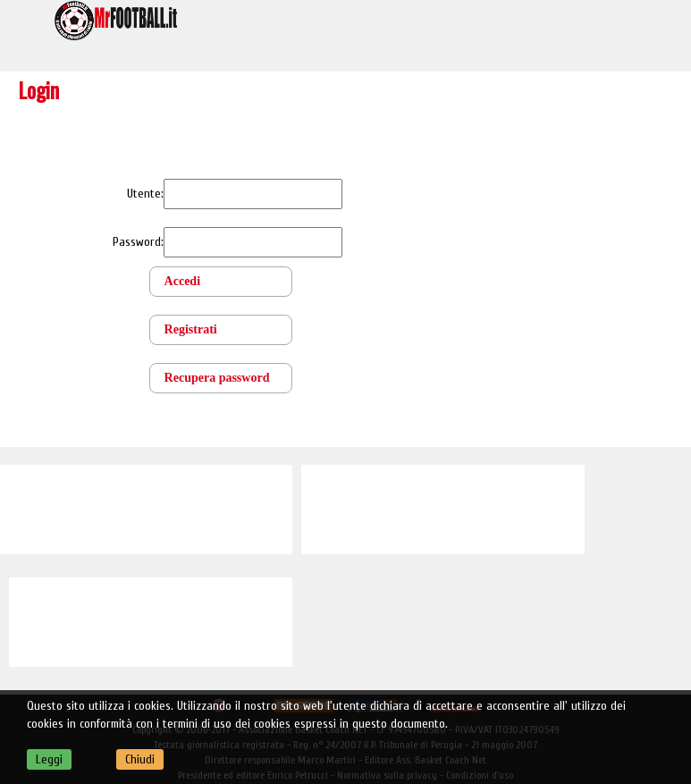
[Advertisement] (146, 510)
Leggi (49, 759)
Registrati (191, 329)
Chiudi (140, 759)
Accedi (182, 281)
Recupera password (217, 378)
